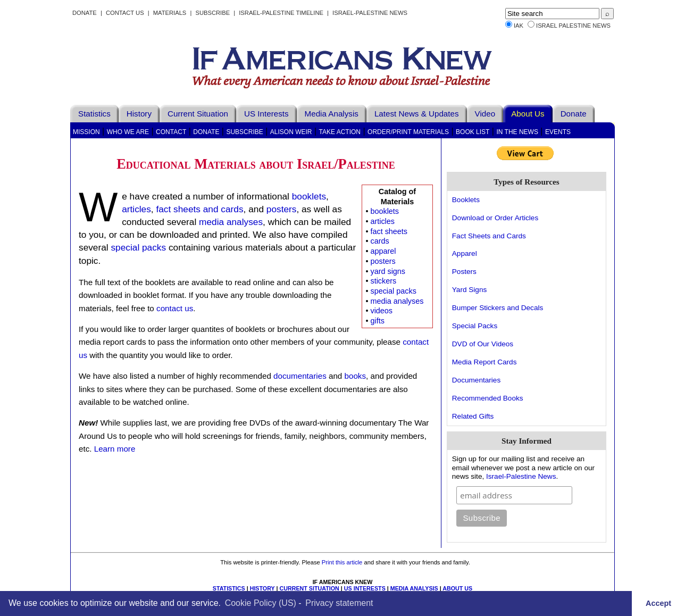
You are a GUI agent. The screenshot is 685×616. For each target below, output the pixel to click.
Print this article (342, 562)
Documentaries (476, 380)
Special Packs (475, 326)
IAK (519, 26)
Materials (170, 13)
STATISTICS (229, 588)
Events (558, 132)
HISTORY (262, 588)
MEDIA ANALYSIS (414, 588)
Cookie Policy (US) (261, 603)
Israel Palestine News (573, 26)
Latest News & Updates (417, 114)
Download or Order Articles (495, 218)
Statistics (94, 114)
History (139, 114)
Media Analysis (332, 114)
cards (379, 241)
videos (381, 311)
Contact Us (125, 13)
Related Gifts (473, 416)
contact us (175, 308)
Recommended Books (488, 398)
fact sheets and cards (199, 209)
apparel (383, 251)
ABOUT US (457, 588)
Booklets (466, 200)
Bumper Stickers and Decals (498, 308)
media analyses (397, 301)
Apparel (465, 253)
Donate (85, 13)
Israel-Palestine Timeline (282, 13)
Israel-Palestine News (370, 13)
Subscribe (212, 13)
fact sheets (389, 231)
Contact (171, 132)
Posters (464, 272)
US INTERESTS (365, 588)
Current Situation (198, 114)
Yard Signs (470, 290)
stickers (383, 281)
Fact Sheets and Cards (489, 236)
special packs (393, 291)
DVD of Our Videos (483, 344)
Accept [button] (658, 603)
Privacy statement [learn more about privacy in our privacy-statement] (339, 603)
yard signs (388, 271)
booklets (385, 211)
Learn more (115, 449)
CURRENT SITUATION (309, 588)
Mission (86, 132)
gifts (377, 321)
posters (383, 261)
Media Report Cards (484, 362)
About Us (528, 114)
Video (485, 114)
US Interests (266, 114)
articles (382, 221)
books (356, 376)
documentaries (300, 376)
